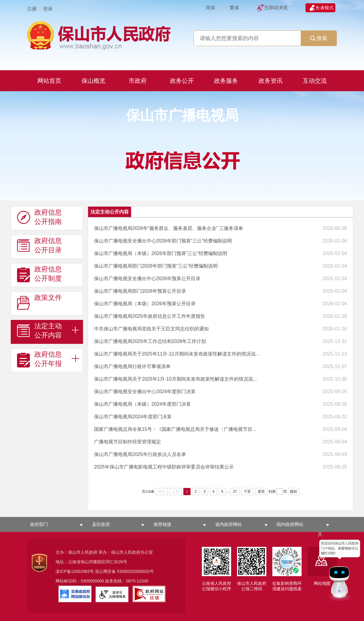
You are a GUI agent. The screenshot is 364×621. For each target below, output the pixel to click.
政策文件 (39, 302)
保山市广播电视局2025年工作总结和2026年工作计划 (150, 341)
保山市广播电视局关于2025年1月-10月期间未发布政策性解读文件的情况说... (175, 379)
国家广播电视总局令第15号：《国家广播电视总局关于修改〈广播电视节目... (175, 429)
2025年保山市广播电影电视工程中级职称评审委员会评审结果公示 (164, 467)
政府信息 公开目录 (39, 245)
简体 (211, 8)
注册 (32, 9)
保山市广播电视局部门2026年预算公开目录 (140, 291)
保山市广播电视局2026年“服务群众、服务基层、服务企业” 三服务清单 (169, 228)
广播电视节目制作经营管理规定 (128, 442)
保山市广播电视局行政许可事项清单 (132, 366)
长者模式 (325, 8)
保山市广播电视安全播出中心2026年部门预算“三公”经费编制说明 (163, 241)
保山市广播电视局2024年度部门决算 (133, 417)
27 (235, 492)
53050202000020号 (135, 571)
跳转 (294, 492)
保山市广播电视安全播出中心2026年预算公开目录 (147, 279)
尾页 (261, 492)
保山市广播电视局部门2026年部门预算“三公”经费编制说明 (156, 266)
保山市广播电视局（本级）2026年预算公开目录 (145, 304)
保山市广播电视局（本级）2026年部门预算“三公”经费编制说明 (161, 253)
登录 (48, 9)
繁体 (234, 8)
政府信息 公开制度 (39, 274)
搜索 (319, 38)
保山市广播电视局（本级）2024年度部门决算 (142, 404)
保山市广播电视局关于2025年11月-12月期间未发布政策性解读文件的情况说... (177, 354)
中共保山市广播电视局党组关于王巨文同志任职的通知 (151, 329)
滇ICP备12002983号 (75, 571)
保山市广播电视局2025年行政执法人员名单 (140, 454)
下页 (247, 492)
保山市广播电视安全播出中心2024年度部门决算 (145, 392)
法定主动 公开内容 (39, 331)
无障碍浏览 (276, 8)
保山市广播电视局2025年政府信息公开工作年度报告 (150, 316)
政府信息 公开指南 (39, 217)
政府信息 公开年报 (39, 359)
